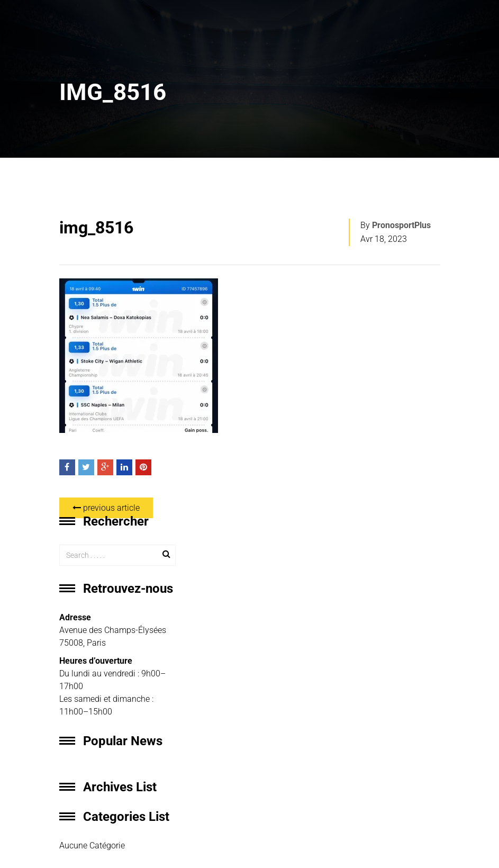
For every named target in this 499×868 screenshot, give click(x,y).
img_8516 (96, 228)
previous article (106, 508)
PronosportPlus (401, 225)
